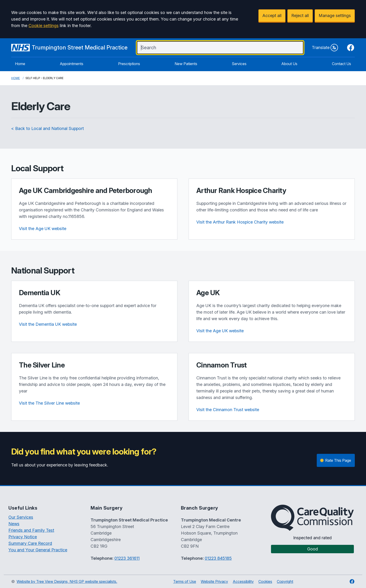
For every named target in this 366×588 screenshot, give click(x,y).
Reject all (300, 16)
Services (239, 64)
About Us (289, 64)
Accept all (272, 16)
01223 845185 (218, 558)
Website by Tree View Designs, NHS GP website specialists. (67, 581)
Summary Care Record (30, 543)
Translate (325, 48)
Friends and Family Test (31, 530)
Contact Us (341, 64)
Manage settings (335, 16)
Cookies (265, 581)
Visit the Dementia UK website (48, 324)
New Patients (186, 64)
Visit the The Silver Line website (49, 403)
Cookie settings (44, 26)
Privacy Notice (23, 537)
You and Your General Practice (38, 550)
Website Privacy (214, 581)
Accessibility (243, 581)
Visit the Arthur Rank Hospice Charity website (240, 222)
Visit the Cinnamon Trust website (228, 410)
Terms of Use (185, 581)
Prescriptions (129, 64)
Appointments (72, 64)
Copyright (285, 581)
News (14, 524)
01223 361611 (127, 558)
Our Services (21, 517)
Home (20, 64)
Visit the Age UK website (43, 229)
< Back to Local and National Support (48, 128)
